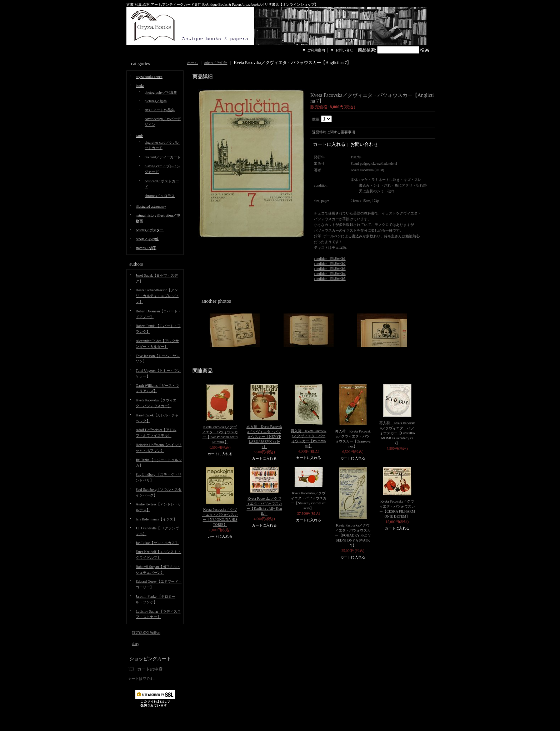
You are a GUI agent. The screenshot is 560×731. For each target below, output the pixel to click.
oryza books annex (149, 77)
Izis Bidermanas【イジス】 (156, 519)
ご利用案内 (316, 50)
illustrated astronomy (151, 206)
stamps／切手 (146, 248)
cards (139, 136)
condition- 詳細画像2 (330, 264)
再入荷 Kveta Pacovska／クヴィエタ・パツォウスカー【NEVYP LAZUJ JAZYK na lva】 (264, 437)
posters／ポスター (150, 230)
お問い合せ (344, 50)
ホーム (192, 63)
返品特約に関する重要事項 (334, 132)
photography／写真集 (161, 92)
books (140, 86)
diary (136, 644)
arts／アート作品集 (160, 110)
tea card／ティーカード (163, 157)
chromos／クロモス (160, 196)
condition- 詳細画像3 (330, 269)
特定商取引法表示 (146, 633)
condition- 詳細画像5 (330, 279)
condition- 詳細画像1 (330, 259)
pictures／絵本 (156, 101)
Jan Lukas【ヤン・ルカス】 (157, 543)
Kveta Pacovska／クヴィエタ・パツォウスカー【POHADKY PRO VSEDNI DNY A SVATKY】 (353, 535)
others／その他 (147, 239)
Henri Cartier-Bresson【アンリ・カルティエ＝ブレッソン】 (157, 296)
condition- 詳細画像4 (330, 274)
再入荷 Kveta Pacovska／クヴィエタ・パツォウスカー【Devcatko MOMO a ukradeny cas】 (397, 433)
